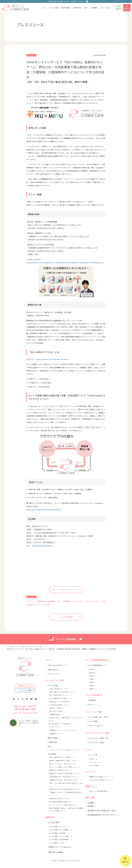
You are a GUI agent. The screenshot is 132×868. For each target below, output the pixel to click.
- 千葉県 (91, 679)
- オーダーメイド (54, 727)
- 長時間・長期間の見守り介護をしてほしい (63, 761)
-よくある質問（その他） (57, 843)
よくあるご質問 (53, 822)
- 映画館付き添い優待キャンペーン (100, 777)
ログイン (119, 9)
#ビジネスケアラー (93, 601)
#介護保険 (66, 601)
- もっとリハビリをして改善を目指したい (62, 805)
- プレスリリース (94, 762)
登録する (127, 9)
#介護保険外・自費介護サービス (48, 601)
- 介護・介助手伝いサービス (58, 689)
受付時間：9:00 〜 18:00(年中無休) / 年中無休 (25, 713)
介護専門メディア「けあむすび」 (60, 847)
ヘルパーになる (105, 8)
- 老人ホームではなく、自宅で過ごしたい (62, 764)
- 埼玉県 (91, 676)
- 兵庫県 (91, 689)
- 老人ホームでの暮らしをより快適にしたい (63, 767)
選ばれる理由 (65, 8)
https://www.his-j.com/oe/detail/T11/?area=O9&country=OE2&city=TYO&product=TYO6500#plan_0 (65, 263)
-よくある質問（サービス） (58, 827)
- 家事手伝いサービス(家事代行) (59, 702)
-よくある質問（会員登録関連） (59, 839)
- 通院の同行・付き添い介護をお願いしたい (63, 773)
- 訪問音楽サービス (55, 733)
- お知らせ (92, 759)
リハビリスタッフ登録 (96, 742)
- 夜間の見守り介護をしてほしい (59, 770)
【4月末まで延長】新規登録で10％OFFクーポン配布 (66, 1)
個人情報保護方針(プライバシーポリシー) (103, 815)
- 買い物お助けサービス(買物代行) (60, 724)
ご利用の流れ (77, 8)
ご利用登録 (91, 700)
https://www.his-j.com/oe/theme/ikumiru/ (52, 359)
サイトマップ (53, 674)
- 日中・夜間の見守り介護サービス (60, 698)
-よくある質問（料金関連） (58, 833)
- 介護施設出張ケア (55, 715)
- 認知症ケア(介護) (55, 708)
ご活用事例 (93, 8)
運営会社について (25, 686)
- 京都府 (91, 686)
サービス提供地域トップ (96, 665)
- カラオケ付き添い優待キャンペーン (100, 780)
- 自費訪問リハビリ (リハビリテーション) (62, 730)
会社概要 (91, 803)
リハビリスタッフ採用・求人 (98, 738)
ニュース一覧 (19, 646)
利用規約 (91, 806)
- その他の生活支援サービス (58, 705)
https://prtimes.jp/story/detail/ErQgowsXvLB (44, 510)
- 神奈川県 (92, 673)
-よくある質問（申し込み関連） (59, 830)
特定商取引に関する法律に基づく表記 (101, 810)
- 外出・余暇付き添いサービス (58, 695)
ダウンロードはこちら (66, 590)
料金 (86, 8)
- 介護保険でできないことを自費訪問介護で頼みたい (66, 792)
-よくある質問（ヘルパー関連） (59, 836)
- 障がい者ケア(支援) (55, 711)
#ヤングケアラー (78, 601)
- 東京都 (91, 669)
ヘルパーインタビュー (96, 726)
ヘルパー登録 (92, 721)
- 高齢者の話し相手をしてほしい (59, 798)
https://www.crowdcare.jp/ (42, 546)
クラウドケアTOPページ (57, 665)
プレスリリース (32, 55)
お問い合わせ (53, 670)
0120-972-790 (25, 709)
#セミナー (30, 601)
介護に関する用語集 (55, 852)
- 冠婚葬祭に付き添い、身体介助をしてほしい (64, 780)
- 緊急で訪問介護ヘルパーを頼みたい (61, 757)
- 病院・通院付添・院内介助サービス (61, 692)
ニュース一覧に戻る (66, 617)
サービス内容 (54, 8)
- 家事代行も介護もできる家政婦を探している (64, 789)
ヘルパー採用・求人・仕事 (97, 717)
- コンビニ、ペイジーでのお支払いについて (63, 750)
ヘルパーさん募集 (25, 690)
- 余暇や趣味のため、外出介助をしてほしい (63, 777)
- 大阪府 (91, 682)
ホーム (45, 8)
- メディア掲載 (93, 765)
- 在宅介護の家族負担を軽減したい (60, 802)
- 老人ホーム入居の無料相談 (98, 791)
